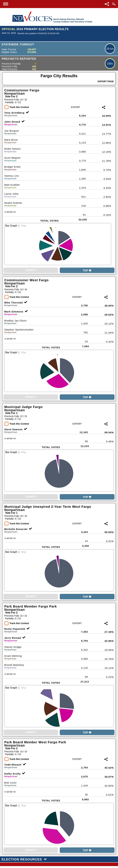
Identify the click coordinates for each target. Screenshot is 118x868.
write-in (10, 212)
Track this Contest (19, 107)
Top (87, 271)
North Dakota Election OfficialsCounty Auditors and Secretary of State (73, 20)
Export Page (106, 81)
